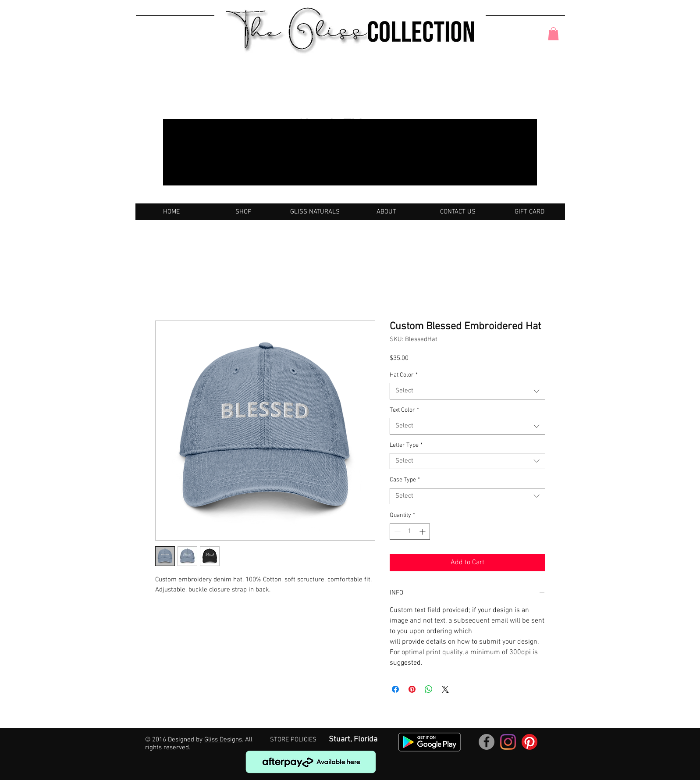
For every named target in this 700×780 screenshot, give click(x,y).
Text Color (404, 410)
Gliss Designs (223, 740)
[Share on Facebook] (395, 689)
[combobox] (467, 391)
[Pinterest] (529, 742)
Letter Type (406, 445)
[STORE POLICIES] (293, 740)
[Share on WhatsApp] (429, 689)
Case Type (405, 480)
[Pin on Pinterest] (412, 689)
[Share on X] (445, 689)
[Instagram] (508, 742)
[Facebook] (487, 742)
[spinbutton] (410, 532)
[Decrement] (396, 532)
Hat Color (404, 375)
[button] (553, 34)
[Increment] (423, 532)
